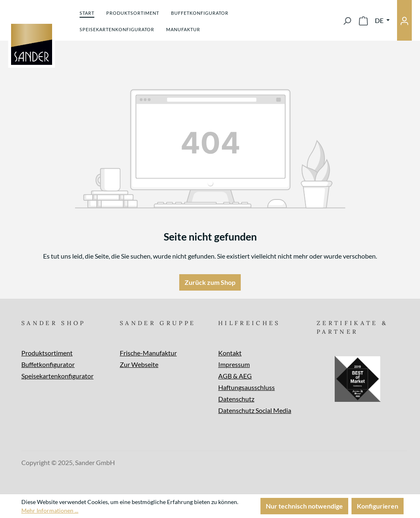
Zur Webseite (139, 364)
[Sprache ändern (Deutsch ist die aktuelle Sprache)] (382, 21)
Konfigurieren (378, 506)
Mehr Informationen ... (50, 510)
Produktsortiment (47, 353)
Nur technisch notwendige (304, 506)
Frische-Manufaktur (148, 353)
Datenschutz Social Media (255, 410)
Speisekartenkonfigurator (57, 376)
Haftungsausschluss (247, 387)
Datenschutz (236, 399)
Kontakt (230, 353)
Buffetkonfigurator (48, 364)
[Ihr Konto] (404, 20)
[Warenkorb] (363, 21)
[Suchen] (347, 21)
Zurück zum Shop (210, 282)
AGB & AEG (235, 376)
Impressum (234, 364)
